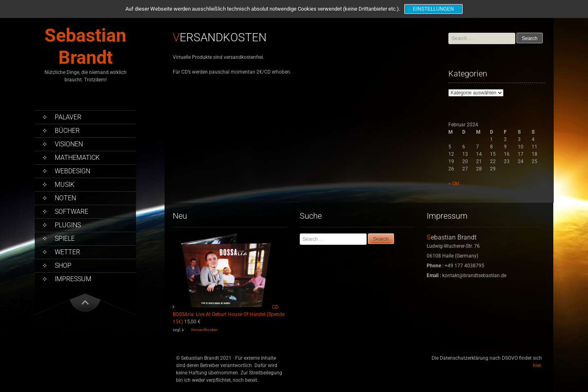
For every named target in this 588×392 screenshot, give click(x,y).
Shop (63, 265)
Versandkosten (204, 330)
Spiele (65, 239)
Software (71, 212)
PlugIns (68, 225)
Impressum (73, 279)
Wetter (67, 252)
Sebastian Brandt (85, 46)
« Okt (454, 184)
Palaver (68, 117)
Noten (65, 198)
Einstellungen (433, 9)
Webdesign (72, 171)
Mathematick (77, 158)
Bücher (67, 131)
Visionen (69, 144)
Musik (65, 185)
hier (537, 365)
